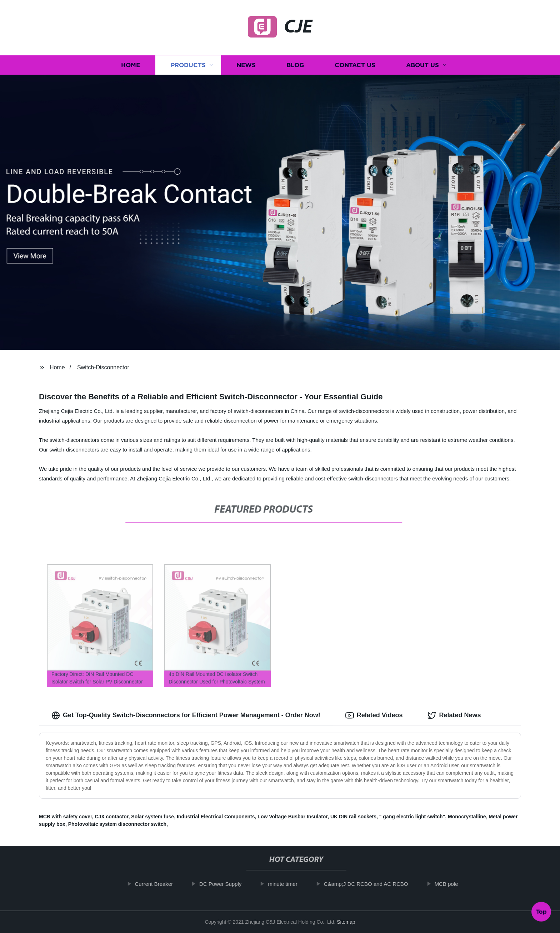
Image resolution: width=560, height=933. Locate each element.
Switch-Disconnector (103, 367)
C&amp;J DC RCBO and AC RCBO (375, 884)
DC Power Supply (230, 884)
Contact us (355, 65)
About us (422, 65)
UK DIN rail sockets (353, 817)
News (246, 65)
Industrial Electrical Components (216, 817)
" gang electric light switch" (412, 817)
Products (188, 65)
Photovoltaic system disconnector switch (117, 824)
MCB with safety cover (66, 817)
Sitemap (346, 922)
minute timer (292, 884)
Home (131, 65)
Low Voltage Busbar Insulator (292, 817)
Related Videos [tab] (374, 715)
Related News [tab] (454, 715)
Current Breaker (163, 884)
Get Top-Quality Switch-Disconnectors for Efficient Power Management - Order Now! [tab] (186, 715)
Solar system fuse (152, 817)
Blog (295, 65)
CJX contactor (111, 817)
